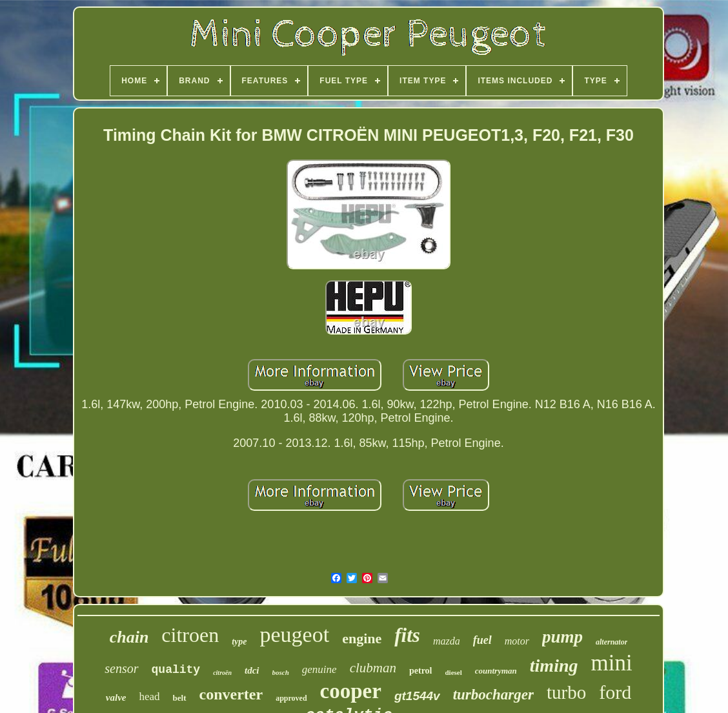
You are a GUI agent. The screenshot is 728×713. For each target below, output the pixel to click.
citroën (222, 673)
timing (554, 666)
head (149, 697)
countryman (496, 671)
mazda (447, 641)
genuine (319, 669)
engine (362, 638)
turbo (566, 692)
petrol (421, 671)
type (239, 642)
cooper (351, 691)
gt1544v (417, 696)
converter (231, 694)
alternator (612, 642)
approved (291, 698)
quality (176, 670)
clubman (373, 668)
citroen (190, 635)
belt (180, 698)
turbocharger (493, 695)
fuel (482, 640)
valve (116, 697)
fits (407, 635)
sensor (121, 668)
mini (612, 663)
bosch (281, 672)
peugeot (295, 635)
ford (615, 692)
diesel (454, 672)
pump (562, 637)
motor (517, 641)
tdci (252, 670)
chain (129, 637)
